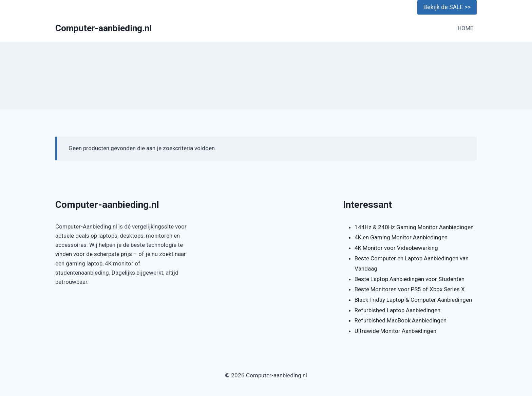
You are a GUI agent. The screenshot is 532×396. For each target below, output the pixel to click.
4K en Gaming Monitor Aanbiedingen (401, 237)
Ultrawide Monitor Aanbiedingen (395, 331)
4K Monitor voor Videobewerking (396, 248)
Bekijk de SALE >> (447, 7)
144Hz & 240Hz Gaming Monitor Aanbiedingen (414, 227)
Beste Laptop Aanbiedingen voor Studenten (410, 279)
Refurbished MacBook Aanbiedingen (401, 320)
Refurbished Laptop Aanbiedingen (397, 310)
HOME (465, 28)
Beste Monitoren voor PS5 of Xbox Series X (410, 289)
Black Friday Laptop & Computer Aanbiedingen (413, 300)
